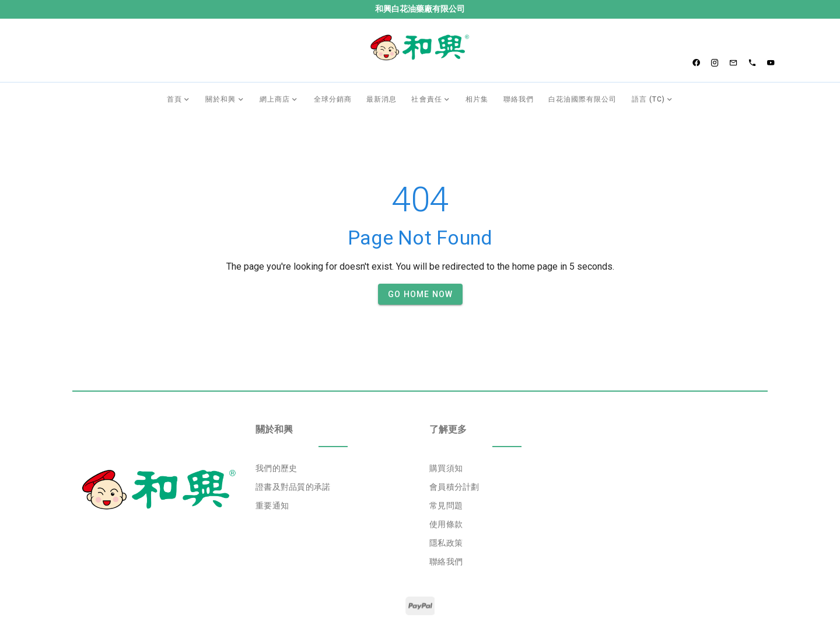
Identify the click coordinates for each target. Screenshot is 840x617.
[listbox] (333, 440)
